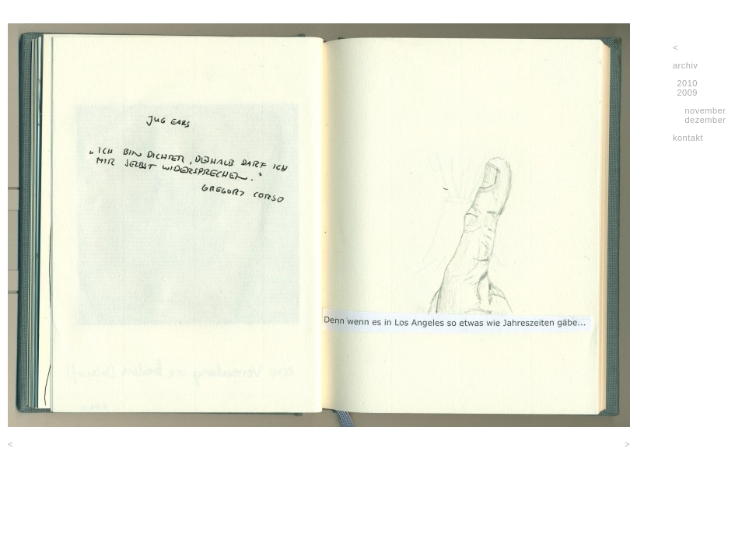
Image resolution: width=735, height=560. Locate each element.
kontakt (688, 138)
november (705, 110)
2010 (688, 83)
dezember (705, 120)
